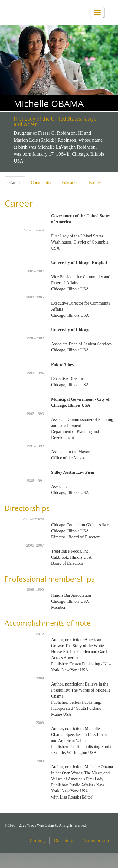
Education (70, 183)
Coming (37, 840)
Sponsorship (97, 840)
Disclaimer (64, 840)
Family (95, 183)
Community (41, 183)
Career (17, 184)
